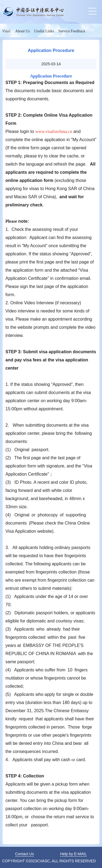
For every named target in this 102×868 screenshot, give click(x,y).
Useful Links (44, 31)
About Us (23, 31)
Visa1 (7, 31)
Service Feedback (72, 31)
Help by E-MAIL (73, 854)
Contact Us (24, 854)
